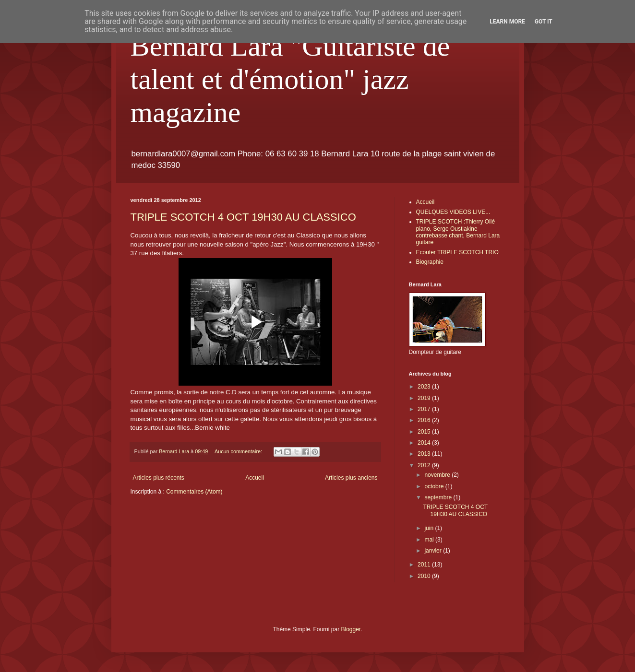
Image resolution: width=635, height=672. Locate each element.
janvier (434, 551)
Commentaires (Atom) (194, 492)
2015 (425, 432)
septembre (439, 497)
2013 (425, 454)
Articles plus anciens (351, 478)
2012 (425, 465)
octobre (435, 486)
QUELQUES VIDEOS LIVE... (453, 212)
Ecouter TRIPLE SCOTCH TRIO (457, 252)
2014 (425, 443)
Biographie (430, 262)
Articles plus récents (159, 478)
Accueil (255, 478)
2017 (425, 409)
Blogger (351, 629)
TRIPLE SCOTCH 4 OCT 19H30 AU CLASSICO (243, 217)
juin (430, 528)
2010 (425, 576)
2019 (425, 398)
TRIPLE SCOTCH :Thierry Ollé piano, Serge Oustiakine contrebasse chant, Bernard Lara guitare (458, 232)
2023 (425, 387)
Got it (544, 22)
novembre (438, 475)
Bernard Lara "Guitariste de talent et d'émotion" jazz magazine (290, 79)
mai (430, 540)
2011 (425, 565)
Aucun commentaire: (239, 451)
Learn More (507, 22)
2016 (425, 420)
